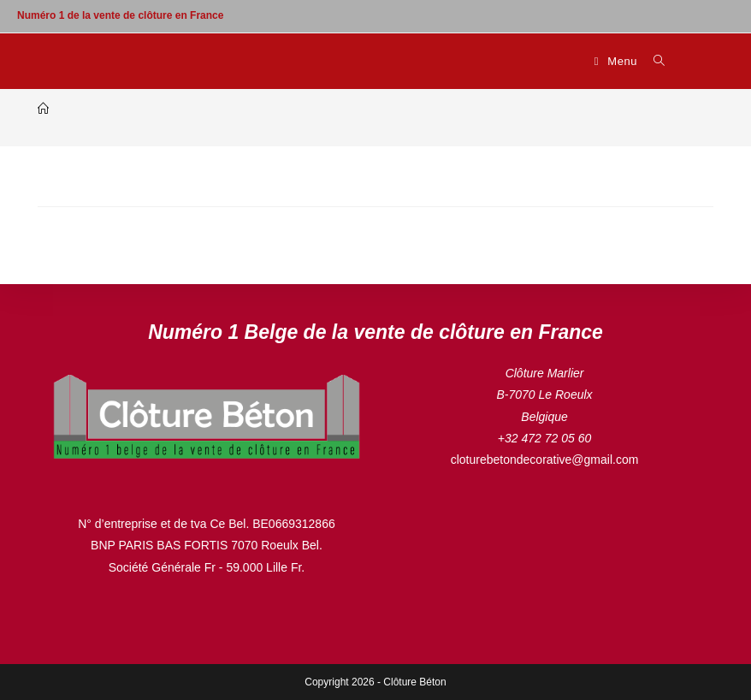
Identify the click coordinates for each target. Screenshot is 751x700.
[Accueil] (43, 109)
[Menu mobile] (618, 61)
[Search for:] (653, 61)
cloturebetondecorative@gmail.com (545, 460)
